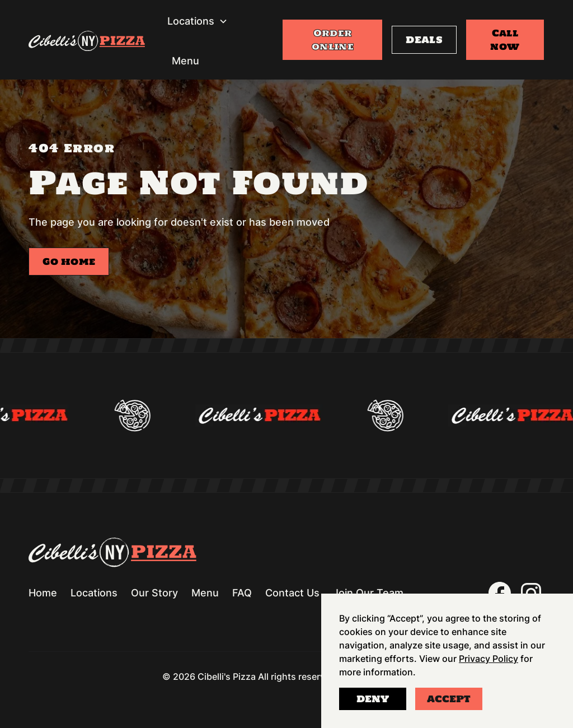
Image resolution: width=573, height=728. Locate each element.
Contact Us (292, 593)
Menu (185, 61)
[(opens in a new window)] (500, 593)
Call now (505, 40)
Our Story (154, 593)
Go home (69, 262)
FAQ (242, 593)
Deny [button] (373, 699)
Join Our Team (368, 593)
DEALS (424, 40)
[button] (198, 21)
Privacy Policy (489, 659)
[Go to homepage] (87, 43)
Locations (94, 593)
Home (43, 593)
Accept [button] (449, 699)
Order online (333, 40)
